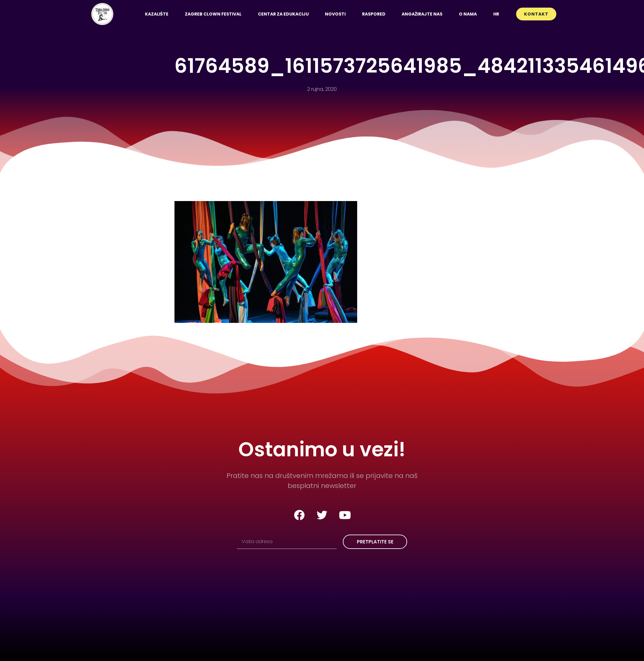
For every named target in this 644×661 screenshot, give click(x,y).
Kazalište (157, 14)
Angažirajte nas (422, 14)
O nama (468, 14)
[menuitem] (496, 14)
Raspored (374, 14)
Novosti (335, 14)
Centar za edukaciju (283, 14)
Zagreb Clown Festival (213, 14)
